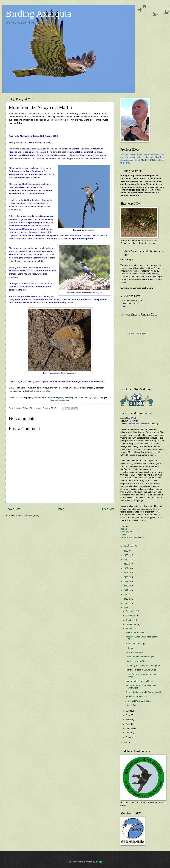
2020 (126, 577)
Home (60, 509)
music (123, 535)
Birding (124, 529)
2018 (126, 586)
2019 (126, 581)
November (131, 616)
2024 (126, 560)
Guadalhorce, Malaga (135, 644)
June (128, 715)
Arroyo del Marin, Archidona (138, 701)
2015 (126, 599)
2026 (126, 551)
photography (126, 532)
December (131, 611)
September (131, 624)
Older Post (107, 509)
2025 (126, 555)
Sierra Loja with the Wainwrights (140, 657)
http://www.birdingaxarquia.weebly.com (60, 397)
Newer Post (13, 509)
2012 (126, 743)
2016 (126, 594)
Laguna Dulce (132, 705)
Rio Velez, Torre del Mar (136, 697)
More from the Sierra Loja (137, 632)
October (130, 620)
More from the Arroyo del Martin (140, 681)
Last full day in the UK (135, 661)
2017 (126, 590)
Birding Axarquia (38, 14)
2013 (126, 608)
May (128, 720)
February (130, 733)
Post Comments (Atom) (28, 515)
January (130, 737)
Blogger (99, 862)
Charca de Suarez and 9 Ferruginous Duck (145, 692)
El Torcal (129, 648)
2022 (126, 568)
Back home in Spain (135, 652)
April (128, 724)
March (129, 728)
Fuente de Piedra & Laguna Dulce (141, 670)
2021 (126, 573)
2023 (126, 564)
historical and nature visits (132, 537)
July (128, 711)
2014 (126, 603)
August (129, 629)
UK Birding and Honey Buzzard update (143, 665)
